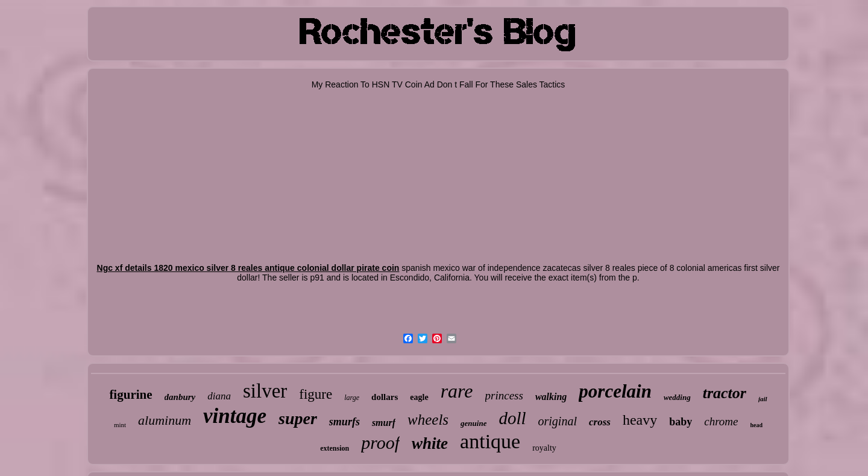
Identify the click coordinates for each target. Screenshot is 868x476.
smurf (384, 423)
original (558, 421)
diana (219, 396)
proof (380, 443)
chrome (721, 421)
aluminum (165, 420)
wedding (677, 397)
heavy (640, 420)
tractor (725, 393)
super (298, 418)
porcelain (615, 391)
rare (457, 391)
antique (490, 441)
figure (316, 394)
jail (763, 399)
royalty (544, 448)
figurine (131, 395)
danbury (180, 397)
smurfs (344, 422)
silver (265, 391)
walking (551, 397)
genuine (473, 423)
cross (600, 422)
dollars (385, 397)
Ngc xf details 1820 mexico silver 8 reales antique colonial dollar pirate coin (248, 268)
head (757, 425)
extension (335, 448)
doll (512, 418)
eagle (419, 397)
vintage (235, 416)
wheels (428, 420)
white (430, 443)
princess (504, 395)
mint (120, 425)
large (352, 398)
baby (681, 422)
